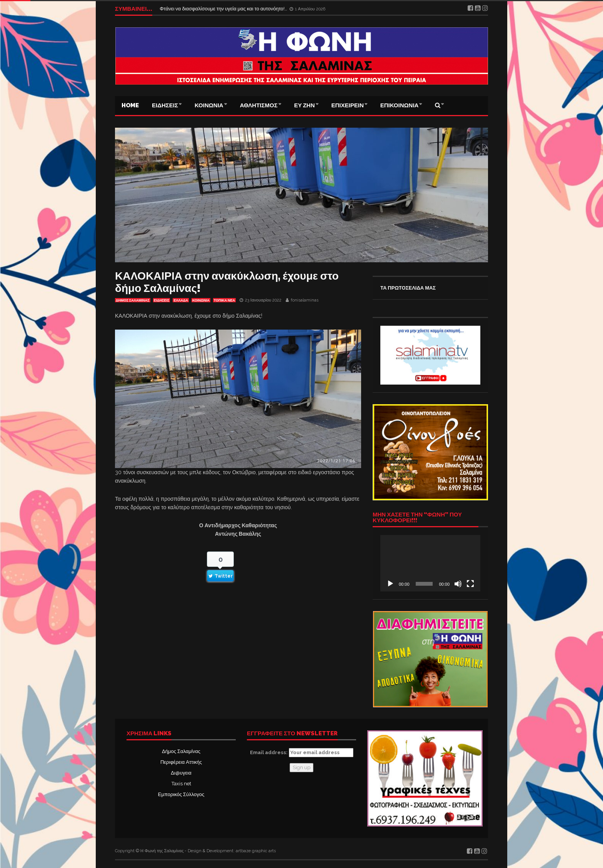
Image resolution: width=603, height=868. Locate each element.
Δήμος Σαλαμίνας (181, 751)
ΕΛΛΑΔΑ (181, 300)
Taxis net (181, 784)
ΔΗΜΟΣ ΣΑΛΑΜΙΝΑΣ (133, 300)
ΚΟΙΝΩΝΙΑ (209, 105)
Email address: (302, 753)
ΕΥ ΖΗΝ (305, 105)
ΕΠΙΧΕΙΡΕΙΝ (348, 105)
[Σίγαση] (458, 584)
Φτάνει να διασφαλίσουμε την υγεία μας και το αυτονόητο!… (224, 9)
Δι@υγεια (181, 773)
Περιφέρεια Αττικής (181, 762)
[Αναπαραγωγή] (390, 584)
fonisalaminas (305, 300)
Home (130, 105)
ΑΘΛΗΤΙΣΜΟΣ (259, 105)
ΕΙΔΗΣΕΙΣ (165, 105)
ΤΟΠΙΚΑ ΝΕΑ (224, 300)
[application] (430, 563)
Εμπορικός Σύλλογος (181, 794)
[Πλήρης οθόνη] (470, 584)
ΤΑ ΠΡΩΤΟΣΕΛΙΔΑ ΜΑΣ (408, 288)
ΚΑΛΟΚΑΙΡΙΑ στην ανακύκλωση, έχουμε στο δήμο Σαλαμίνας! (227, 282)
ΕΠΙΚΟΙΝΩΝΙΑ (400, 105)
